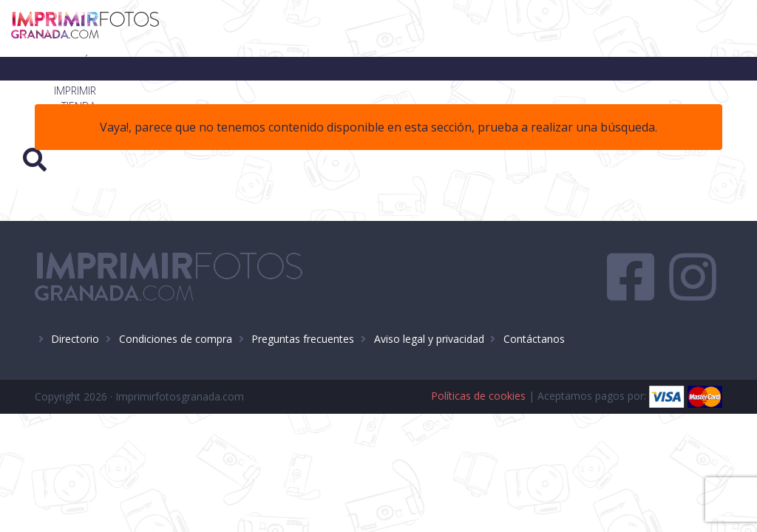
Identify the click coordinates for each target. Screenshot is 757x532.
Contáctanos (534, 339)
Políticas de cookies (478, 396)
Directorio (75, 339)
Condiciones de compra (176, 339)
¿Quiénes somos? (330, 28)
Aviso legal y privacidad (429, 339)
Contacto (614, 28)
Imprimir (423, 28)
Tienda (488, 28)
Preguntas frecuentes (303, 339)
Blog (546, 28)
